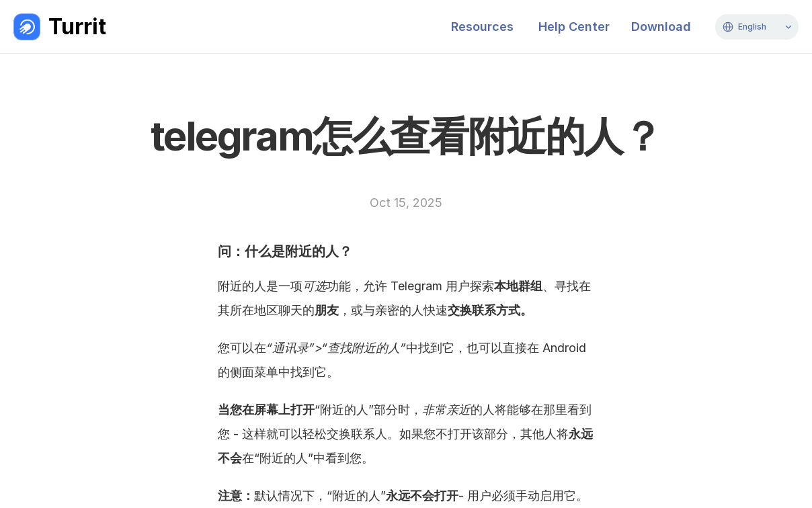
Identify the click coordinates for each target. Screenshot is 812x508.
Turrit (77, 27)
